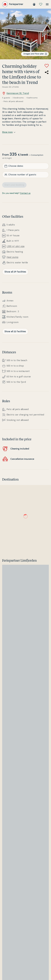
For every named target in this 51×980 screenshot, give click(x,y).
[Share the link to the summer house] (47, 72)
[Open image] (26, 34)
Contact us (25, 193)
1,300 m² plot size (16, 246)
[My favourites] (41, 4)
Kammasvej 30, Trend (16, 93)
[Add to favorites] (47, 66)
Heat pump (12, 257)
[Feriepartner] (13, 4)
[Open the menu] (47, 4)
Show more (9, 132)
